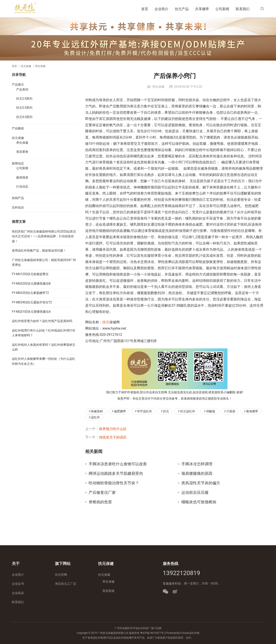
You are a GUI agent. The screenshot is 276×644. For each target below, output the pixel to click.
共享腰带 (202, 9)
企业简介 (162, 9)
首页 (145, 9)
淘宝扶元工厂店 (66, 584)
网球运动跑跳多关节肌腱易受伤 (116, 473)
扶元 (106, 322)
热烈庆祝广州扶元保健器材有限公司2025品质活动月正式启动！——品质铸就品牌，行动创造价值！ (44, 236)
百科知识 (18, 207)
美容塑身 (22, 152)
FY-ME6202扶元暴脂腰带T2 (30, 293)
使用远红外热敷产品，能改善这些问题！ (39, 250)
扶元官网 (61, 575)
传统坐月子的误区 (113, 437)
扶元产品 (182, 9)
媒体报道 (22, 177)
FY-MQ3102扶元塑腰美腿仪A (31, 312)
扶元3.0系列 (24, 108)
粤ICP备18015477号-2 (153, 633)
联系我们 (243, 9)
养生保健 (158, 87)
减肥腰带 (120, 411)
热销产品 (18, 198)
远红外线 (194, 633)
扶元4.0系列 (24, 117)
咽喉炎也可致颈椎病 (199, 502)
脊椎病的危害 (100, 502)
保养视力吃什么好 (113, 429)
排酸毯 (211, 411)
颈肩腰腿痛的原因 (197, 473)
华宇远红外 (144, 411)
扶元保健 (18, 138)
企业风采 (18, 593)
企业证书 (18, 584)
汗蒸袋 (231, 411)
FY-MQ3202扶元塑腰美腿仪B (31, 284)
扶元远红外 (188, 411)
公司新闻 (222, 9)
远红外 (95, 417)
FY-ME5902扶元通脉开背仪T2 (32, 302)
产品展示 (18, 84)
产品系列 (22, 89)
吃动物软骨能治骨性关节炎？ (114, 483)
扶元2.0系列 (24, 99)
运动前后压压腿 (195, 493)
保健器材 (97, 411)
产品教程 (18, 128)
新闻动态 (18, 163)
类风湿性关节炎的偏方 (201, 483)
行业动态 (22, 187)
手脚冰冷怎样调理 (197, 464)
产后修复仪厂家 (102, 493)
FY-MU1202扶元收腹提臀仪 (30, 274)
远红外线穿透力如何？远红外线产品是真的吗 (42, 321)
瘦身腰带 (252, 411)
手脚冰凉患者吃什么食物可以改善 (118, 464)
